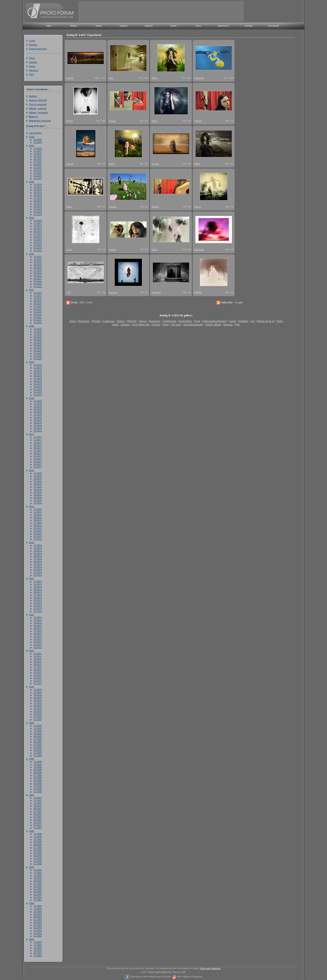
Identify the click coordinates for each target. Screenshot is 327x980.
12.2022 (38, 256)
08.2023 (38, 231)
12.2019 (38, 365)
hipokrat (113, 292)
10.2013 (38, 587)
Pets (238, 324)
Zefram (113, 206)
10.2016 (38, 478)
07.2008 (38, 775)
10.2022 (38, 262)
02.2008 (38, 789)
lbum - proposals (38, 112)
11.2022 (38, 259)
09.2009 (38, 734)
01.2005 (38, 900)
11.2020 (38, 331)
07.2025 (38, 162)
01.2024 (38, 214)
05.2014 (38, 564)
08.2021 (38, 303)
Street (72, 321)
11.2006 (38, 836)
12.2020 (38, 329)
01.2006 (38, 864)
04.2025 (38, 170)
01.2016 (38, 503)
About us (34, 70)
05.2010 (38, 708)
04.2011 (38, 675)
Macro (143, 321)
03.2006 (38, 858)
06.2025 (38, 165)
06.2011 (38, 670)
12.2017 (38, 437)
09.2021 (38, 301)
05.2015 (38, 528)
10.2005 (38, 875)
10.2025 (38, 154)
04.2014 (38, 567)
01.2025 (38, 178)
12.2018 (38, 401)
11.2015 (38, 512)
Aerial (232, 321)
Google (239, 302)
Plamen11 (199, 78)
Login (32, 40)
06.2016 (38, 489)
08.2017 (38, 448)
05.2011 (38, 672)
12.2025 (38, 148)
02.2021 (38, 320)
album (99, 26)
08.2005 (38, 881)
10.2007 (38, 803)
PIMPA (198, 292)
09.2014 (38, 553)
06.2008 (38, 778)
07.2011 (38, 667)
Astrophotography (193, 324)
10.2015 (38, 514)
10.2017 (38, 442)
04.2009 (38, 747)
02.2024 (38, 211)
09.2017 (38, 445)
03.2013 (38, 606)
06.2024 (38, 201)
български (273, 26)
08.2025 (38, 159)
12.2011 (38, 653)
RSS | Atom (86, 302)
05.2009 (38, 744)
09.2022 (38, 265)
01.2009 (38, 755)
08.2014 (38, 556)
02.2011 (38, 680)
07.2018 (38, 414)
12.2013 (38, 581)
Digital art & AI (266, 321)
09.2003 (38, 950)
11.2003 (38, 945)
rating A (124, 26)
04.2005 (38, 892)
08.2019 (38, 376)
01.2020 (38, 359)
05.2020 (38, 348)
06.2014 (38, 561)
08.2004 (38, 917)
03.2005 (38, 894)
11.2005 (38, 872)
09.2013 (38, 589)
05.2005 (38, 889)
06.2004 (38, 922)
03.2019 (38, 389)
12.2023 (38, 220)
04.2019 (38, 386)
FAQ (31, 74)
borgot (70, 121)
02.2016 (38, 500)
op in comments (38, 104)
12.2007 (38, 798)
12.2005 (38, 870)
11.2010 (38, 692)
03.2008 (38, 786)
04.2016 (38, 495)
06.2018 (38, 417)
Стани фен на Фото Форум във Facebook (150, 976)
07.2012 (38, 631)
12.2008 (38, 761)
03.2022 (38, 281)
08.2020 (38, 339)
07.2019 (38, 378)
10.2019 (38, 370)
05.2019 (38, 384)
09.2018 (38, 409)
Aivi (111, 78)
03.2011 (38, 678)
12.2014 (38, 545)
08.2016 (38, 484)
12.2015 (38, 509)
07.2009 (38, 739)
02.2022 (38, 284)
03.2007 (38, 822)
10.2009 (38, 731)
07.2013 (38, 595)
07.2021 (38, 306)
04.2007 (38, 819)
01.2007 (38, 828)
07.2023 (38, 234)
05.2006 (38, 853)
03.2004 (38, 930)
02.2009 (38, 753)
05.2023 (38, 239)
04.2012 (38, 639)
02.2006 (38, 861)
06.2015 (38, 525)
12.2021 (38, 292)
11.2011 (38, 656)
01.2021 (38, 322)
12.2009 (38, 725)
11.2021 (38, 295)
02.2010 (38, 717)
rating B (149, 26)
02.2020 (38, 356)
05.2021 (38, 312)
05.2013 (38, 600)
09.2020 (38, 337)
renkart (113, 121)
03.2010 (38, 714)
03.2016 (38, 497)
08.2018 (38, 412)
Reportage (84, 321)
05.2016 (38, 492)
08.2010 (38, 700)
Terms (32, 66)
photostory (223, 26)
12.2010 (38, 689)
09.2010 (38, 698)
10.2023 (38, 226)
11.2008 (38, 764)
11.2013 (38, 584)
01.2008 (38, 791)
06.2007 (38, 814)
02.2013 (38, 608)
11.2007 (38, 800)
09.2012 (38, 625)
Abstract (125, 324)
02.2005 (38, 897)
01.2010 (38, 719)
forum (174, 26)
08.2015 (38, 520)
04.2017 (38, 459)
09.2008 (38, 770)
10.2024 (38, 190)
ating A (34, 116)
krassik (70, 78)
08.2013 (38, 592)
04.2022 (38, 278)
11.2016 (38, 476)
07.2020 (38, 342)
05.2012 (38, 636)
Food (197, 321)
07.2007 (38, 811)
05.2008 (38, 781)
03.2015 (38, 533)
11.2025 (38, 151)
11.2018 (38, 403)
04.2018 (38, 422)
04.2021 (38, 314)
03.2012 (38, 642)
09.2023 (38, 228)
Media (74, 26)
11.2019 (38, 367)
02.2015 (38, 536)
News (32, 58)
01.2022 (38, 286)
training (248, 26)
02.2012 (38, 644)
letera (69, 206)
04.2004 (38, 928)
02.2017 (38, 464)
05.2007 (38, 817)
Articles (33, 62)
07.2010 (38, 703)
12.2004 (38, 906)
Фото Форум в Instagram (189, 976)
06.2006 (38, 850)
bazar (198, 26)
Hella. (155, 78)
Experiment (185, 321)
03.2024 (38, 209)
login (49, 26)
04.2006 (38, 855)
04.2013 (38, 603)
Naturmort (155, 321)
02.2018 (38, 428)
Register (33, 44)
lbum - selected (38, 108)
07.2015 (38, 523)
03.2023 (38, 245)
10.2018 (38, 406)
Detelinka (199, 249)
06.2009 (38, 742)
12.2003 (38, 942)
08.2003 (38, 953)
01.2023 (38, 250)
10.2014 (38, 550)
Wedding (243, 321)
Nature (121, 321)
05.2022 (38, 275)
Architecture (170, 321)
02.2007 (38, 825)
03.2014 (38, 570)
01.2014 (38, 575)
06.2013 (38, 597)
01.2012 (38, 647)
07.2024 (38, 198)
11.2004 (38, 909)
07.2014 (38, 559)
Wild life (132, 321)
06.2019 (38, 381)
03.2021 (38, 317)
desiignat (156, 292)
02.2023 (38, 248)
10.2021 (38, 298)
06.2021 (38, 309)
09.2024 (38, 192)
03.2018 (38, 425)
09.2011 (38, 661)
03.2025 (38, 173)
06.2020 (38, 345)
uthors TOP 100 (38, 100)
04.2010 (38, 711)
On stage (176, 324)
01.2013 (38, 611)
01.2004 (38, 936)
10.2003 (38, 947)
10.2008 (38, 767)
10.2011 (38, 659)
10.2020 (38, 334)
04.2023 (38, 242)
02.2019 (38, 392)
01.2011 (38, 683)
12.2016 (38, 473)
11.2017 (38, 440)
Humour (228, 324)
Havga (198, 206)
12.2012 (38, 617)
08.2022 (38, 267)
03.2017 (38, 461)
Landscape (109, 321)
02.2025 (38, 175)
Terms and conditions (210, 968)
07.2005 (38, 883)
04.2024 (38, 206)
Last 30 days (35, 133)
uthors (33, 96)
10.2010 (38, 695)
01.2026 (38, 142)
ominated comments (40, 120)
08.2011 (38, 664)
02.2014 (38, 572)
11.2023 (38, 223)
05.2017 (38, 456)
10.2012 (38, 623)
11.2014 (38, 548)
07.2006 (38, 847)
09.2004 (38, 914)
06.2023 (38, 237)
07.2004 (38, 919)
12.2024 (38, 184)
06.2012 (38, 634)
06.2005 (38, 886)
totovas (70, 164)
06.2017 (38, 453)
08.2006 (38, 845)
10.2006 (38, 839)
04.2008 (38, 783)
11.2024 (38, 187)
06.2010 (38, 706)
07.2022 (38, 270)
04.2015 (38, 531)
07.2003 (38, 955)
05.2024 (38, 203)
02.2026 (38, 139)
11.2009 (38, 728)
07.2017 (38, 450)
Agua (69, 249)
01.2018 (38, 431)
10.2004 (38, 911)
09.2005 (38, 878)
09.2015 (38, 517)
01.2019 (38, 395)
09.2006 (38, 842)
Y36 (68, 292)
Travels (156, 324)
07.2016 (38, 486)
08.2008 (38, 772)
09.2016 (38, 481)
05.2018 (38, 420)
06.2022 (38, 273)
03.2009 (38, 750)
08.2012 (38, 628)
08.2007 (38, 808)
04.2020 (38, 350)
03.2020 (38, 353)
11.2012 (38, 620)
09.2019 (38, 373)
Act (252, 321)
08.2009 (38, 736)
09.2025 (38, 156)
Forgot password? (38, 49)
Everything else (141, 324)
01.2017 (38, 467)
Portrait (96, 321)
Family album (213, 324)
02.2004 (38, 933)
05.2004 (38, 925)
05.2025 (38, 167)
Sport (166, 324)
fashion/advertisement (215, 321)
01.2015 (38, 539)
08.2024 (38, 195)
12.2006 (38, 834)
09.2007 (38, 806)
